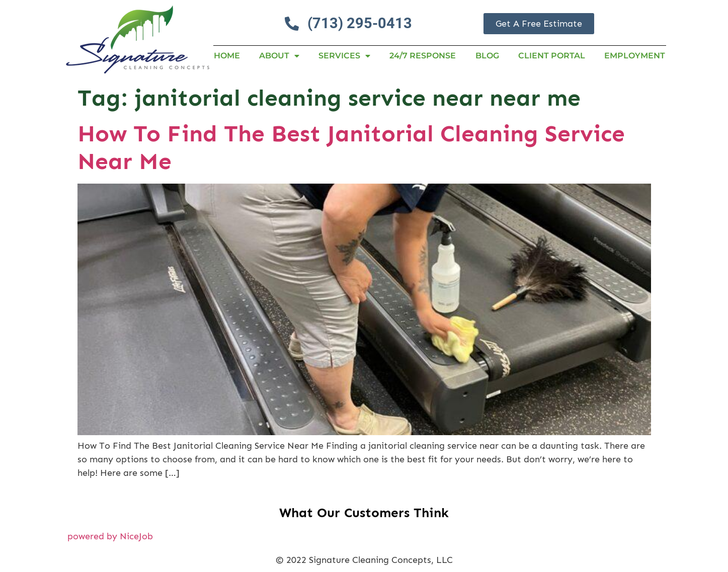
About (279, 56)
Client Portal (552, 56)
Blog (487, 56)
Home (227, 56)
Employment (635, 56)
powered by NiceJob (110, 536)
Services (344, 56)
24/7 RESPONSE (423, 56)
